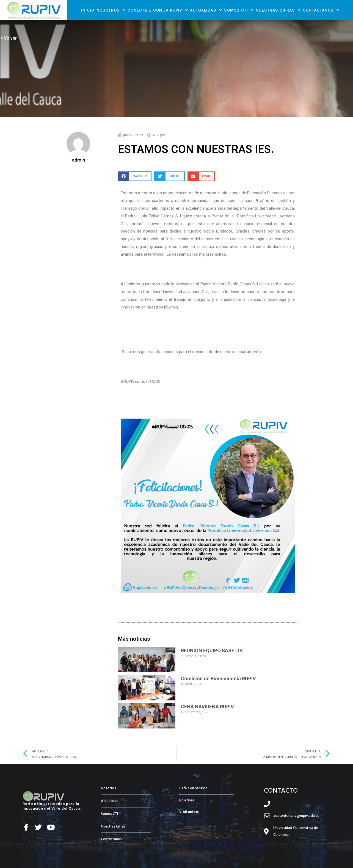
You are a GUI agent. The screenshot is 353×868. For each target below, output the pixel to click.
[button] (135, 176)
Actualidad (206, 10)
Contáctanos (321, 10)
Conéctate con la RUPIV (158, 10)
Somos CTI (239, 10)
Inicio (88, 10)
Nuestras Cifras (278, 10)
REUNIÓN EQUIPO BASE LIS (212, 650)
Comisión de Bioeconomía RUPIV (218, 679)
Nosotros (111, 10)
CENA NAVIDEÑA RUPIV (207, 707)
